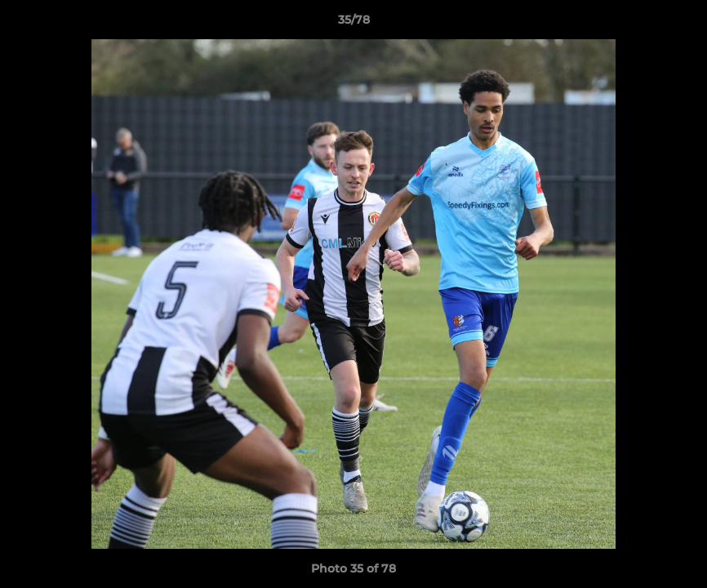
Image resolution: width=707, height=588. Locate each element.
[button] (678, 24)
